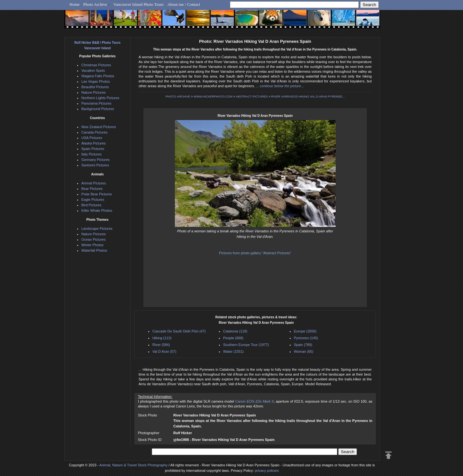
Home (75, 4)
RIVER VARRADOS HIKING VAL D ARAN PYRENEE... (308, 97)
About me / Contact (184, 4)
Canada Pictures (94, 132)
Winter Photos (92, 245)
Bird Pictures (91, 205)
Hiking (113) (162, 338)
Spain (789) (303, 345)
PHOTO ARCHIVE (178, 97)
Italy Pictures (91, 154)
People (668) (233, 338)
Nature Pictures (94, 92)
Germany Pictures (95, 160)
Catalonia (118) (235, 331)
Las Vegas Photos (96, 81)
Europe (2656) (305, 331)
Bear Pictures (92, 189)
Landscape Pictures (97, 229)
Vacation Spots (93, 70)
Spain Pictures (93, 149)
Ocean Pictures (93, 239)
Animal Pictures (94, 183)
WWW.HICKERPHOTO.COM (213, 97)
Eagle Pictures (93, 200)
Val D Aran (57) (164, 351)
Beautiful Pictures (95, 87)
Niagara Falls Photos (98, 76)
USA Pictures (92, 138)
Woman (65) (304, 351)
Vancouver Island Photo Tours (139, 4)
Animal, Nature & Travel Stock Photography (133, 465)
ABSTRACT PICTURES (252, 97)
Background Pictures (98, 109)
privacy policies (267, 471)
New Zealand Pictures (99, 127)
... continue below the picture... (280, 86)
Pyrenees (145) (306, 338)
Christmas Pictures (96, 65)
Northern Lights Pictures (100, 98)
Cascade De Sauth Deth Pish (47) (179, 331)
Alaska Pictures (94, 143)
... (141, 369)
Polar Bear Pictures (97, 194)
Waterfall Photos (94, 250)
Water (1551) (233, 351)
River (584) (161, 345)
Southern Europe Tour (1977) (246, 345)
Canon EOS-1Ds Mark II (254, 401)
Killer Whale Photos (97, 210)
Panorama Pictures (96, 103)
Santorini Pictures (95, 165)
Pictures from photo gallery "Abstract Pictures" (255, 253)
